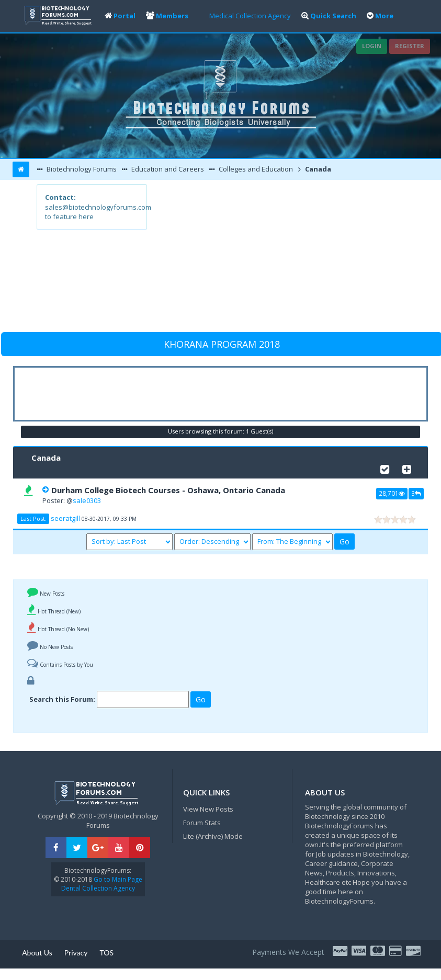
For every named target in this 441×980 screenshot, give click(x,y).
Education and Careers (167, 169)
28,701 (392, 493)
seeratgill (65, 518)
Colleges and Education (255, 169)
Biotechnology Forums (81, 169)
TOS (106, 953)
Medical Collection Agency (250, 16)
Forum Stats (202, 823)
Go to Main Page (117, 879)
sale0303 (87, 500)
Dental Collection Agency (98, 888)
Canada (317, 169)
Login (372, 46)
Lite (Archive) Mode (213, 836)
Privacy (76, 953)
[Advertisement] (275, 257)
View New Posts (208, 809)
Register (410, 46)
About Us (37, 953)
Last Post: (33, 519)
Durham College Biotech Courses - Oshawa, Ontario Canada (168, 490)
